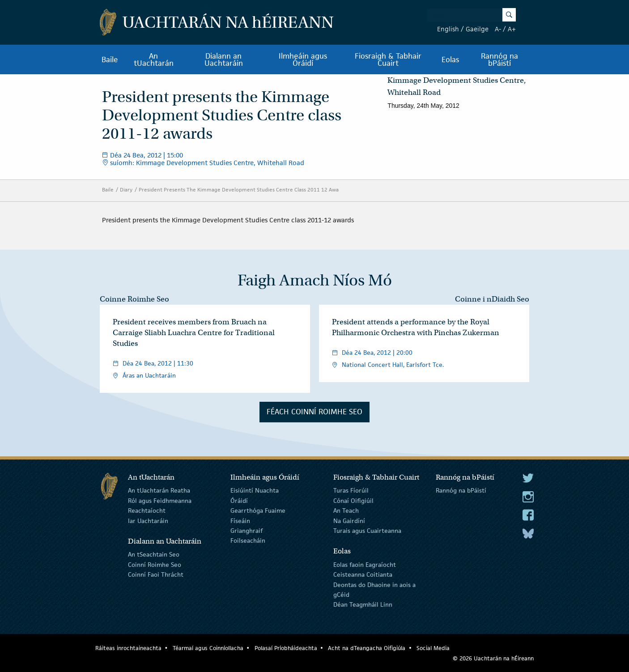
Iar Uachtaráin (148, 520)
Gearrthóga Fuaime (258, 510)
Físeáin (240, 520)
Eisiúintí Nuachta (255, 490)
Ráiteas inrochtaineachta (128, 648)
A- (498, 29)
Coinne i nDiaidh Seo (492, 299)
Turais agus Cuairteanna (367, 531)
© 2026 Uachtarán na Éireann (493, 658)
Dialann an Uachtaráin (224, 60)
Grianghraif (246, 531)
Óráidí (239, 501)
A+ (512, 29)
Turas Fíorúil (351, 490)
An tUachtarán (154, 60)
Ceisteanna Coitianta (363, 574)
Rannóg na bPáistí (499, 60)
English (448, 29)
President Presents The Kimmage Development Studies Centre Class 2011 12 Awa (239, 189)
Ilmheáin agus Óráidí (303, 60)
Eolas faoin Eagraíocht (365, 565)
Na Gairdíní (349, 520)
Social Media (433, 648)
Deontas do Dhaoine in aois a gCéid (374, 589)
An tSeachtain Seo (154, 554)
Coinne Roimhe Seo (134, 299)
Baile (110, 60)
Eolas (450, 60)
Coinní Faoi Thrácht (156, 574)
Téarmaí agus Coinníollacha (208, 648)
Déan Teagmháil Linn (363, 604)
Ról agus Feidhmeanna (160, 501)
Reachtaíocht (147, 510)
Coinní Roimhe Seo (155, 565)
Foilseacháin (248, 540)
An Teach (346, 510)
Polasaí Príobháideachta (286, 648)
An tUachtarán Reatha (159, 490)
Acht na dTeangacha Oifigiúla (367, 648)
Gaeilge (477, 29)
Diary (126, 189)
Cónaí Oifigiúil (353, 501)
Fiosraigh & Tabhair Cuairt (388, 60)
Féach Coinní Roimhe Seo (314, 412)
